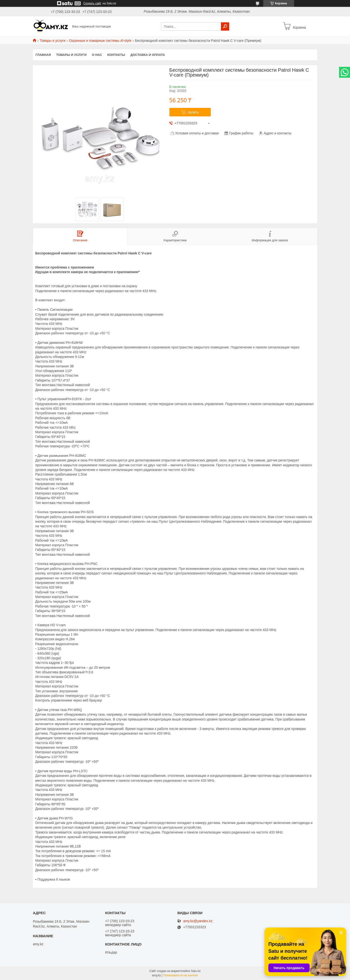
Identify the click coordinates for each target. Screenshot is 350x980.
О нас (97, 55)
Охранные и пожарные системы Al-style (100, 41)
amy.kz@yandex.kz (198, 921)
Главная (43, 55)
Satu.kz (196, 971)
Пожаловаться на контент (181, 975)
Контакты (116, 55)
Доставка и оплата (148, 55)
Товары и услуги (52, 41)
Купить (193, 112)
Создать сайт (92, 3)
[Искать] (225, 26)
